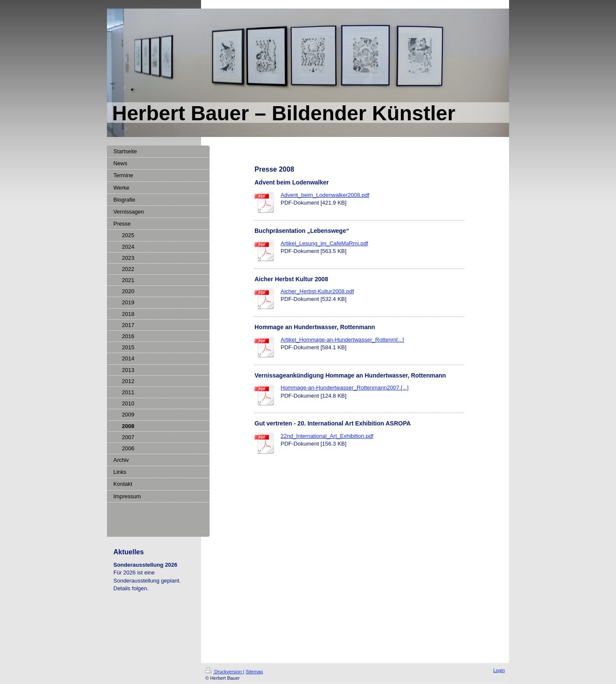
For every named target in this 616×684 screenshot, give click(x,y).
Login (499, 670)
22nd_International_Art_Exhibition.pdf (327, 436)
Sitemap (254, 672)
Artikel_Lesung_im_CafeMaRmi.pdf (324, 243)
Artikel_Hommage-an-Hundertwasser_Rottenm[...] (342, 340)
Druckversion (224, 672)
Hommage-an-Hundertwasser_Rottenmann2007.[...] (345, 388)
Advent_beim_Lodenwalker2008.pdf (325, 195)
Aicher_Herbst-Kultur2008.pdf (317, 291)
